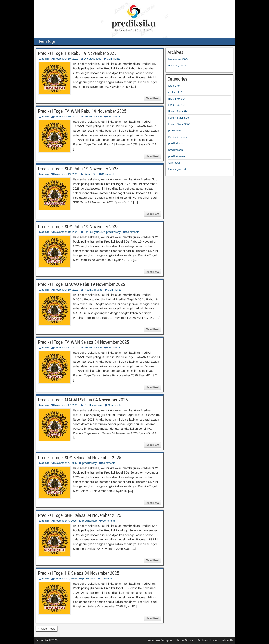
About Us (228, 640)
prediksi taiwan (93, 116)
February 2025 (177, 66)
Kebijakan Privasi (208, 640)
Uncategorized (93, 59)
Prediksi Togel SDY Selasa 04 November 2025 (80, 458)
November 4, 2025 (65, 463)
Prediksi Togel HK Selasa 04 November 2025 (79, 573)
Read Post (152, 98)
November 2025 (178, 59)
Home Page (47, 42)
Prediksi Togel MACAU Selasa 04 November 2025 (83, 400)
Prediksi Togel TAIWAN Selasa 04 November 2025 (84, 342)
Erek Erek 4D (176, 105)
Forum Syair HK (178, 111)
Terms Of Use (185, 640)
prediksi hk (89, 578)
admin (45, 59)
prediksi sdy (113, 232)
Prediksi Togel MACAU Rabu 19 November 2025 (82, 284)
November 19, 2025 (66, 59)
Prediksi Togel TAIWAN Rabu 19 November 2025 (82, 111)
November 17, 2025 (66, 347)
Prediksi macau (93, 290)
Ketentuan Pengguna (160, 640)
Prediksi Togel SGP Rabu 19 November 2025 (78, 169)
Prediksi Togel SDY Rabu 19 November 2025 (78, 227)
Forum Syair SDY (94, 232)
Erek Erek (174, 86)
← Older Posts (47, 629)
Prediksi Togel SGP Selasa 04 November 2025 (80, 515)
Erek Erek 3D (176, 99)
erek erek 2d (176, 92)
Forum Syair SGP (179, 124)
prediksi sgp (89, 521)
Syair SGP (90, 174)
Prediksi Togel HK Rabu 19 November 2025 (77, 53)
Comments (113, 59)
